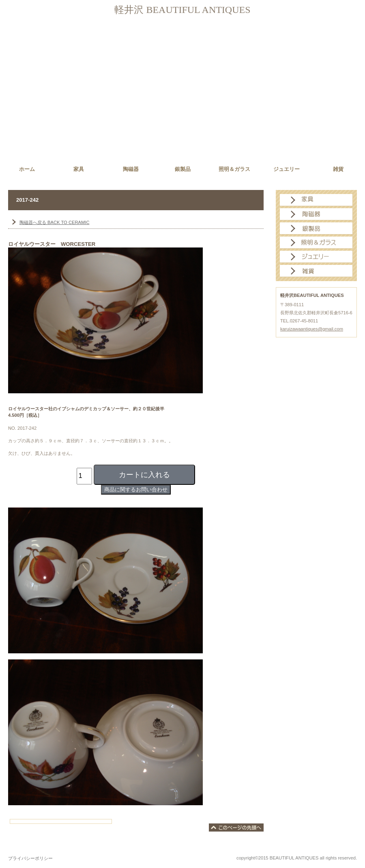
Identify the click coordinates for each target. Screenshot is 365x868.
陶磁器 (316, 214)
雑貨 (316, 271)
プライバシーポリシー (30, 858)
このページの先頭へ (236, 827)
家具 (316, 200)
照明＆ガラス (316, 243)
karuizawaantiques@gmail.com (312, 329)
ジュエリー (316, 257)
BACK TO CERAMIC (55, 222)
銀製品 (316, 228)
